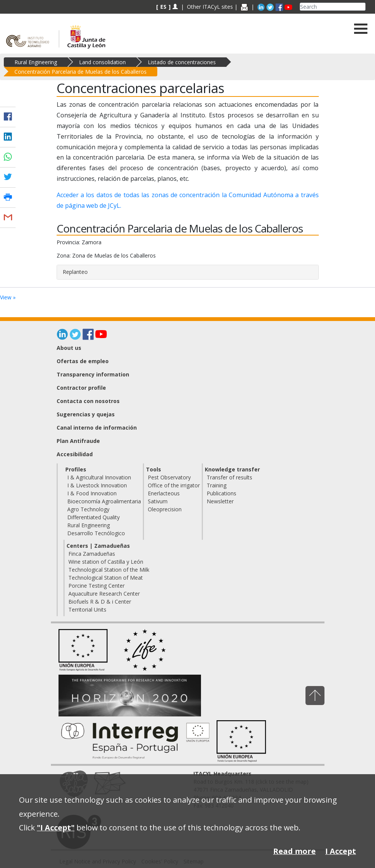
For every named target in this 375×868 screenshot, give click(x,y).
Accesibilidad (75, 454)
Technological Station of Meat (106, 578)
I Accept (341, 851)
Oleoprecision (165, 509)
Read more (294, 851)
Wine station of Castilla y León (106, 562)
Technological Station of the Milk (109, 570)
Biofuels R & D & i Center (100, 602)
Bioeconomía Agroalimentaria (104, 501)
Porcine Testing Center (97, 586)
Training (217, 485)
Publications (222, 493)
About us (69, 348)
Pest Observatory (169, 477)
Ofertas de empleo (83, 361)
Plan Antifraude (78, 441)
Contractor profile (81, 388)
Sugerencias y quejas (86, 414)
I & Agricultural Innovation (99, 477)
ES (163, 7)
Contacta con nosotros (88, 401)
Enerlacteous (164, 493)
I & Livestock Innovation (97, 485)
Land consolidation (102, 62)
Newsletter (220, 501)
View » (8, 297)
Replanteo (75, 272)
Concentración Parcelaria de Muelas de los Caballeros (81, 72)
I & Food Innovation (92, 493)
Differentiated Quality (93, 517)
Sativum (158, 501)
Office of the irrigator (174, 485)
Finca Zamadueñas (92, 554)
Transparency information (93, 374)
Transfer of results (229, 477)
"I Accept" (56, 828)
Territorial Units (87, 609)
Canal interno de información (97, 428)
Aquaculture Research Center (104, 594)
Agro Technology (88, 509)
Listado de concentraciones (182, 62)
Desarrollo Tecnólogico (96, 533)
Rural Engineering (36, 62)
